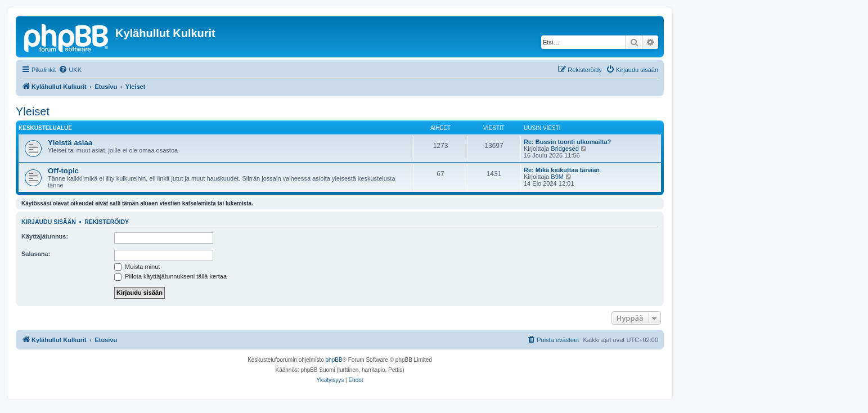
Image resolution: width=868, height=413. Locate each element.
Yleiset (33, 111)
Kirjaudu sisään (49, 222)
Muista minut (137, 267)
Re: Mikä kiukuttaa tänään (562, 170)
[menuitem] (70, 70)
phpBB (334, 360)
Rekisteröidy (107, 222)
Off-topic (63, 171)
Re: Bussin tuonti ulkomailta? (567, 142)
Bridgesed (565, 149)
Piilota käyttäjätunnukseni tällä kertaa (170, 276)
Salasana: (36, 254)
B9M (557, 177)
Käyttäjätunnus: (45, 236)
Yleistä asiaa (70, 143)
